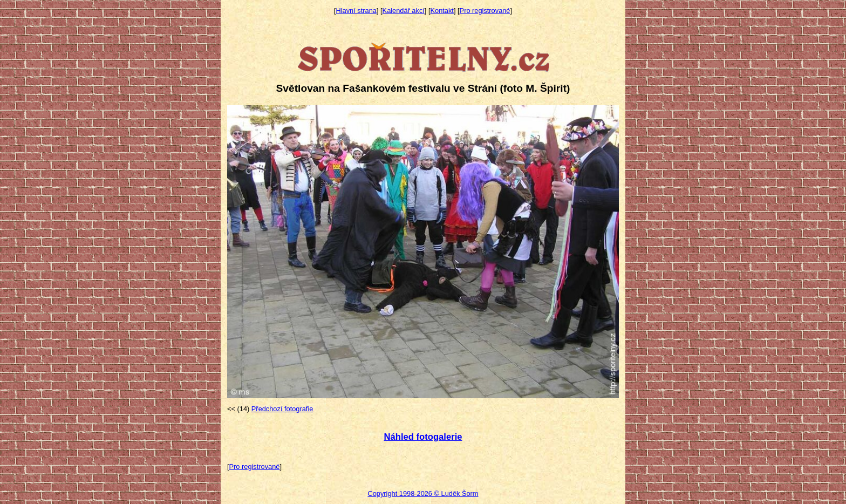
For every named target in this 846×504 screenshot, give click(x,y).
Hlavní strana (356, 11)
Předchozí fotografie (282, 409)
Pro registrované (485, 11)
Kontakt (442, 11)
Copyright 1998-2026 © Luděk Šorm (423, 493)
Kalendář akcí (404, 11)
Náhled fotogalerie (423, 437)
